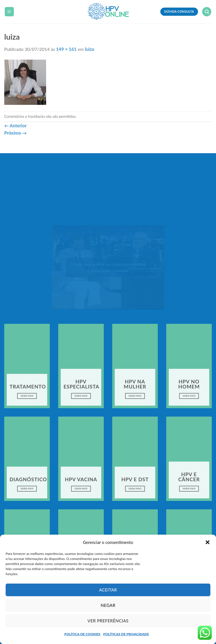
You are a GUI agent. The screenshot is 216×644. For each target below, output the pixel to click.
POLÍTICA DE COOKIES (82, 634)
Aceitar (108, 590)
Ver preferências (108, 621)
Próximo (15, 133)
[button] (208, 542)
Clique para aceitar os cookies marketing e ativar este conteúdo (108, 267)
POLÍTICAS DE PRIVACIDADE (126, 634)
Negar (108, 605)
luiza (90, 49)
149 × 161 (67, 49)
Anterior (15, 126)
